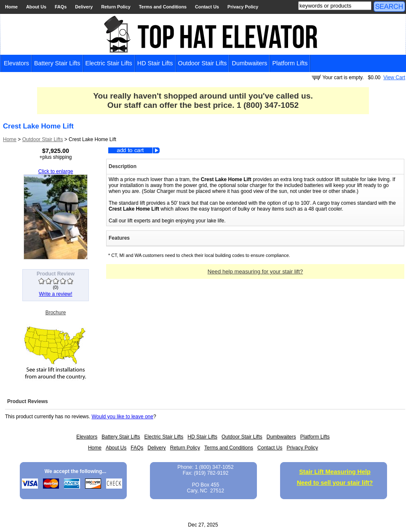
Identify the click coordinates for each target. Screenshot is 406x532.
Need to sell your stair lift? (335, 483)
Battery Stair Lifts (57, 63)
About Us (36, 7)
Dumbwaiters (249, 63)
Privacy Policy (243, 7)
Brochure (56, 313)
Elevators (16, 63)
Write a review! (55, 294)
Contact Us (207, 7)
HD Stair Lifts (155, 63)
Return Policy (116, 7)
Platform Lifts (290, 63)
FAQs (61, 7)
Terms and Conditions (163, 7)
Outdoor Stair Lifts (203, 63)
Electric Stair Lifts (109, 63)
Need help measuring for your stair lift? (255, 271)
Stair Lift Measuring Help (335, 472)
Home (11, 7)
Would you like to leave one (122, 417)
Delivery (84, 7)
